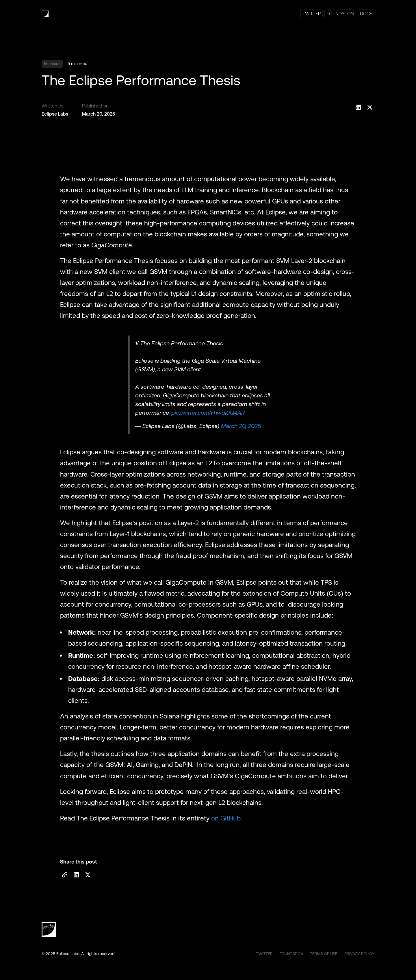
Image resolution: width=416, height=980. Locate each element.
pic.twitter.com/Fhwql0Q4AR (208, 413)
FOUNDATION (340, 14)
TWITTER (312, 14)
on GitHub (226, 818)
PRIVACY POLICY (359, 954)
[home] (45, 14)
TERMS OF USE (324, 954)
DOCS (366, 14)
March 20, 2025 (241, 426)
